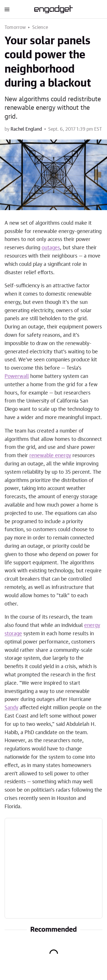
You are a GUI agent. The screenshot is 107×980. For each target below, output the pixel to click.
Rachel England (26, 129)
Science (40, 27)
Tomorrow (15, 27)
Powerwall (17, 377)
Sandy (11, 708)
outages (51, 248)
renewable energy (50, 456)
